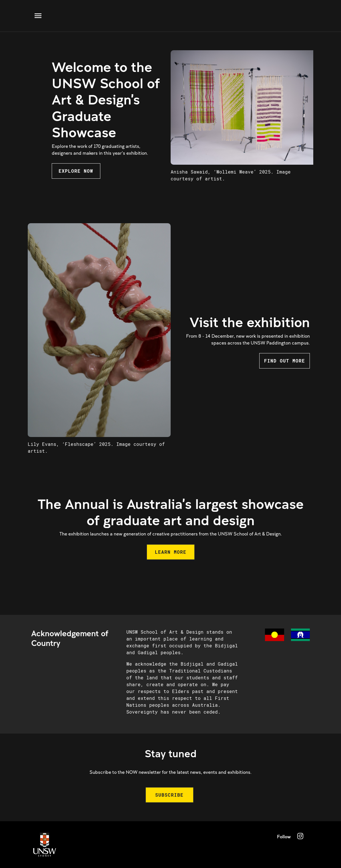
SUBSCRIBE (169, 795)
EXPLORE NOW (76, 171)
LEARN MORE (171, 552)
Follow (284, 836)
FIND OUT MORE (285, 361)
